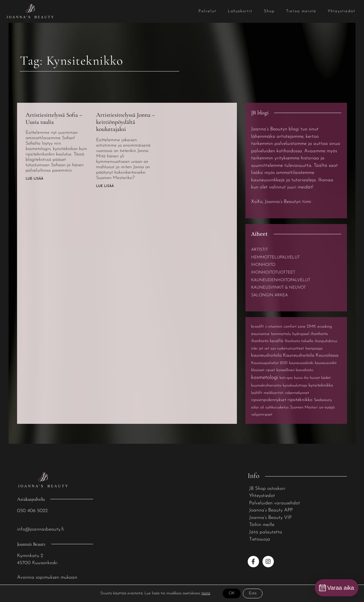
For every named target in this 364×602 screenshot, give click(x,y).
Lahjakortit (240, 11)
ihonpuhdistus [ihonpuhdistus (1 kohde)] (326, 341)
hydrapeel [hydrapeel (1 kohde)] (301, 334)
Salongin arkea (269, 295)
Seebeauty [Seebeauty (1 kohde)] (323, 400)
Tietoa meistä (301, 11)
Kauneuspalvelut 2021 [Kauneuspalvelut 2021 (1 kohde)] (269, 363)
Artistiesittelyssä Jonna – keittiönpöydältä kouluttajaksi (126, 122)
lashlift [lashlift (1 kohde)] (257, 393)
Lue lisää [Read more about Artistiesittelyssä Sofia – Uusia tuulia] (34, 179)
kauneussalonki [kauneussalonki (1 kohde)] (301, 363)
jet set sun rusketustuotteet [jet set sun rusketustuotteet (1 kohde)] (282, 349)
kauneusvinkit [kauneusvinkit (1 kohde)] (326, 363)
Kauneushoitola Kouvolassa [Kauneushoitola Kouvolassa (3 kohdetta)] (311, 355)
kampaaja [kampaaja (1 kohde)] (314, 349)
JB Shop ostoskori (267, 489)
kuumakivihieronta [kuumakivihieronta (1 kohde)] (266, 386)
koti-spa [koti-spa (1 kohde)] (286, 378)
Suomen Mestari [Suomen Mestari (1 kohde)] (304, 407)
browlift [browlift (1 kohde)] (258, 327)
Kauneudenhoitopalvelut (281, 280)
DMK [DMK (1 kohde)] (311, 327)
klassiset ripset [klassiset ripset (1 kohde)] (263, 370)
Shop (269, 11)
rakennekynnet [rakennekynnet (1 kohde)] (297, 393)
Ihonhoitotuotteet (273, 273)
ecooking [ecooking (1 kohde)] (325, 327)
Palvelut (207, 11)
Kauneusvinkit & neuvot (278, 288)
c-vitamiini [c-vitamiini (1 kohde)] (274, 327)
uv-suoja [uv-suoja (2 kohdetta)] (327, 407)
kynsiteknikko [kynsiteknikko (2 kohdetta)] (321, 385)
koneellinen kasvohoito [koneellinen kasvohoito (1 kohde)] (295, 370)
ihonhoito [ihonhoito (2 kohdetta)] (319, 334)
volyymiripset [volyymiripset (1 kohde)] (262, 415)
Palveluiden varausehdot (275, 503)
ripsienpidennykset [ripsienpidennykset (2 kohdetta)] (269, 400)
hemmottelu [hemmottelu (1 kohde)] (281, 334)
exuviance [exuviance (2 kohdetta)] (260, 334)
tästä (206, 593)
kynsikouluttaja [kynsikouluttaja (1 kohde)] (295, 386)
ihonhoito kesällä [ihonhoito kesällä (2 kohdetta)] (267, 341)
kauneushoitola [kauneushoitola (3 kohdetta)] (266, 355)
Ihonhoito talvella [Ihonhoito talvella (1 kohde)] (299, 341)
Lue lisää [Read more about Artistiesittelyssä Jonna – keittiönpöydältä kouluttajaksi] (105, 186)
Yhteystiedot (342, 11)
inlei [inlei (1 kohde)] (254, 349)
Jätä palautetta (266, 532)
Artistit (259, 250)
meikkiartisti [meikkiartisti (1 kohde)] (274, 393)
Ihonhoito (263, 265)
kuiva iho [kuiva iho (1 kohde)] (301, 378)
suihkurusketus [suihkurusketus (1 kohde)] (277, 407)
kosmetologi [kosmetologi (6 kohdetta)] (265, 378)
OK (232, 593)
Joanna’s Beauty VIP (270, 518)
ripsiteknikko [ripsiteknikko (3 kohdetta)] (300, 400)
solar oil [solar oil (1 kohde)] (258, 407)
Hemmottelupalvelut (275, 257)
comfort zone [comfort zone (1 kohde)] (294, 327)
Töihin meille (262, 525)
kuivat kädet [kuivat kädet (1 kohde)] (320, 378)
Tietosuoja (260, 539)
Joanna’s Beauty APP (271, 510)
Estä (253, 593)
